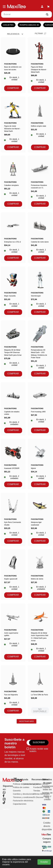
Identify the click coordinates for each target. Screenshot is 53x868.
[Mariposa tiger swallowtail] (40, 519)
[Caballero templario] (13, 182)
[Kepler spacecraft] (13, 575)
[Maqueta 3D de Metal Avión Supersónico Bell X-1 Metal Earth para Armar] (40, 633)
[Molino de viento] (40, 575)
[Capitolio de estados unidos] (13, 409)
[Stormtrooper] (40, 292)
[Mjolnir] (40, 464)
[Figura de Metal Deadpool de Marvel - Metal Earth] (40, 65)
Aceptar (44, 862)
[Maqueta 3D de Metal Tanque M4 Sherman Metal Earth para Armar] (13, 350)
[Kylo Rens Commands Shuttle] (13, 519)
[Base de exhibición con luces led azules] (13, 65)
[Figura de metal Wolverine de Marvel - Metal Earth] (13, 124)
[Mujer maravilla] (13, 292)
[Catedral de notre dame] (40, 238)
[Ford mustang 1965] (40, 409)
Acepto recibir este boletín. (39, 750)
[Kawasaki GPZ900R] (13, 464)
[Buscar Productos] (48, 14)
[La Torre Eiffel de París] (40, 691)
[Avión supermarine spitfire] (13, 633)
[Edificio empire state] (40, 124)
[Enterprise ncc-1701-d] (13, 238)
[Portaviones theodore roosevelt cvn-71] (40, 182)
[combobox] (26, 14)
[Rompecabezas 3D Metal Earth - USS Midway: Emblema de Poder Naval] (40, 350)
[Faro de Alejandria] (13, 691)
